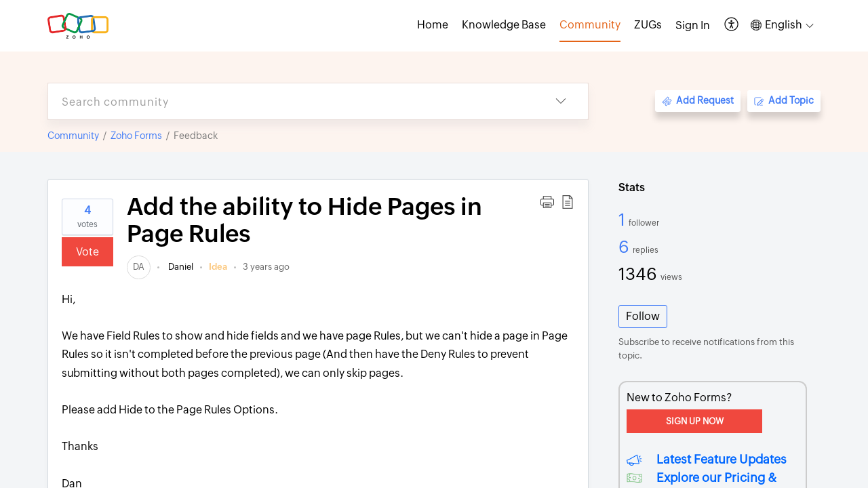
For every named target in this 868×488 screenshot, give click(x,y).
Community (73, 136)
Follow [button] (643, 316)
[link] (139, 267)
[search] (291, 101)
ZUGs (648, 25)
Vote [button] (87, 252)
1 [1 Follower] (624, 220)
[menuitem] (693, 26)
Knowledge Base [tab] (504, 25)
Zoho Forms (136, 136)
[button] (732, 25)
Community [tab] (590, 25)
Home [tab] (433, 25)
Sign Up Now (695, 421)
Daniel (180, 267)
